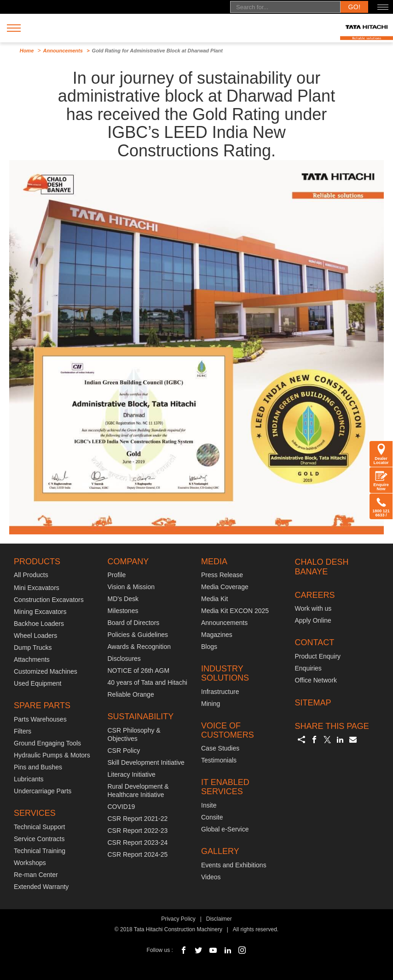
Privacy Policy (178, 919)
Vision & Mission (131, 587)
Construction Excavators (49, 600)
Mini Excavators (37, 588)
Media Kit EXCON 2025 (235, 611)
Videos (211, 877)
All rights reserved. (256, 929)
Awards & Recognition (139, 647)
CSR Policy (124, 751)
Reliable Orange (131, 694)
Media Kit (214, 599)
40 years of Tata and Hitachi (147, 682)
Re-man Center (36, 875)
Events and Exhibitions (234, 865)
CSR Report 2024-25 (138, 854)
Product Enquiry (318, 656)
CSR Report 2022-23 (138, 831)
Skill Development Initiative (146, 762)
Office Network (316, 680)
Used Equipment (38, 683)
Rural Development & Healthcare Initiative (138, 791)
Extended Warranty (41, 887)
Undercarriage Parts (43, 791)
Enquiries (308, 668)
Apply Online (313, 620)
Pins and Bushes (38, 767)
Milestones (123, 611)
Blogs (209, 647)
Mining (211, 704)
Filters (23, 731)
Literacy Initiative (132, 774)
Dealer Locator (381, 454)
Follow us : (160, 950)
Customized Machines (46, 671)
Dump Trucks (33, 648)
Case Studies (220, 748)
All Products (31, 575)
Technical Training (40, 851)
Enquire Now (381, 480)
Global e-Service (225, 829)
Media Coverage (225, 587)
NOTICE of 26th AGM (139, 671)
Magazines (217, 635)
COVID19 (121, 807)
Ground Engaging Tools (47, 743)
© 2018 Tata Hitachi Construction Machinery (168, 929)
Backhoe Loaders (39, 624)
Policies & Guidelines (138, 635)
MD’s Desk (123, 599)
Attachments (32, 659)
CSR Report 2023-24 (138, 842)
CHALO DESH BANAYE (322, 567)
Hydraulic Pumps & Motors (52, 755)
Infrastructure (220, 692)
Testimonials (219, 760)
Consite (212, 817)
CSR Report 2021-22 (138, 819)
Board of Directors (134, 623)
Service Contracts (39, 839)
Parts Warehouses (40, 719)
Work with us (313, 608)
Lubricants (29, 779)
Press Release (222, 575)
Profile (117, 575)
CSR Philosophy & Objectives (134, 734)
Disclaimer (219, 919)
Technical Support (39, 827)
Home (27, 51)
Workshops (30, 863)
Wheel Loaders (35, 636)
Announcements (63, 51)
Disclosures (124, 659)
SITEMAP (313, 703)
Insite (209, 805)
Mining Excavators (40, 612)
